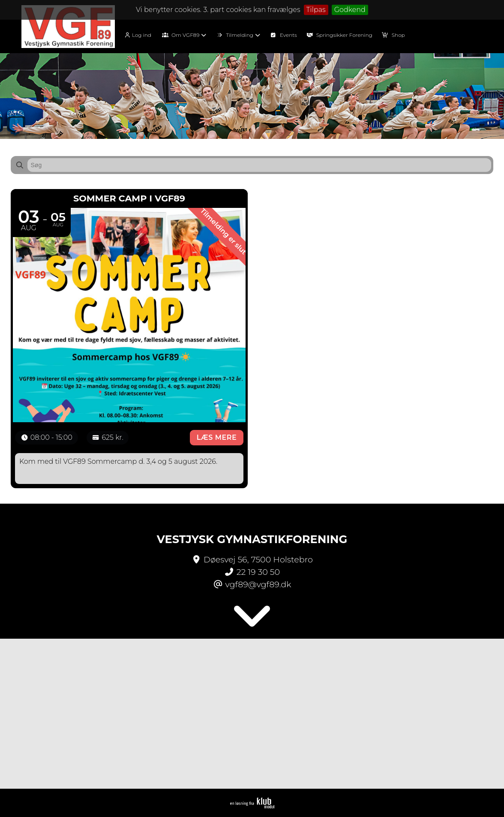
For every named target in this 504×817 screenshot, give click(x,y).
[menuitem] (140, 35)
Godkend (350, 10)
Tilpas (316, 10)
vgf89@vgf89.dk (258, 584)
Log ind (137, 35)
